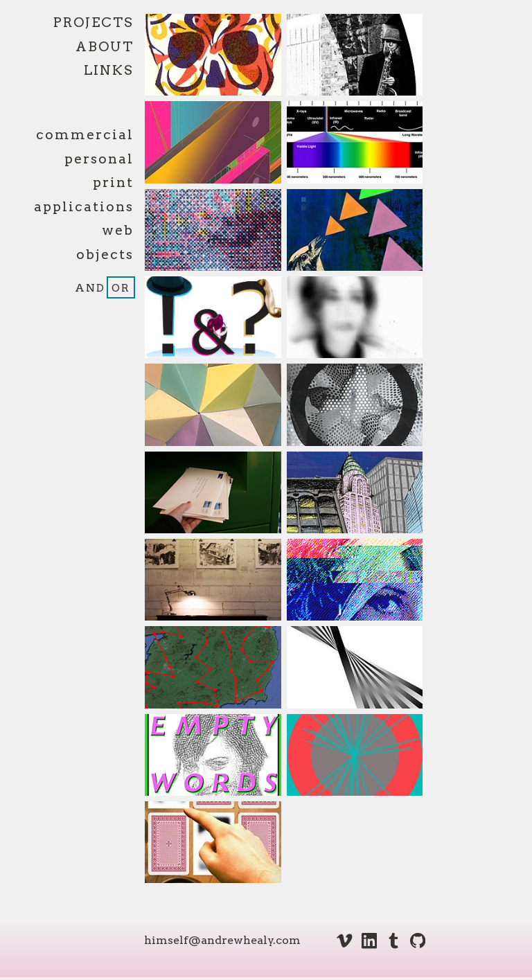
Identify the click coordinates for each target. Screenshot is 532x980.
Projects (94, 23)
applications (84, 207)
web (118, 230)
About (105, 47)
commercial (85, 135)
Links (109, 70)
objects (105, 255)
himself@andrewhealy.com (222, 940)
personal (99, 159)
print (113, 182)
